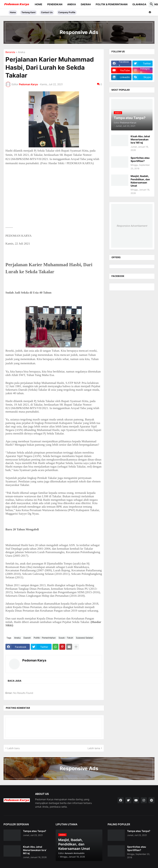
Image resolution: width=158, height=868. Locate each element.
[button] (152, 4)
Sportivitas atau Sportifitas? (140, 159)
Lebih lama (94, 748)
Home (39, 4)
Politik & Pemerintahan (112, 4)
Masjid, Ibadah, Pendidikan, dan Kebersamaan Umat (140, 181)
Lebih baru (14, 748)
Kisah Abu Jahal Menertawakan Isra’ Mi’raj (140, 139)
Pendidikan (55, 4)
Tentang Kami (28, 12)
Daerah (86, 4)
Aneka (72, 4)
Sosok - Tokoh (66, 638)
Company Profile (67, 12)
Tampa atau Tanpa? (35, 831)
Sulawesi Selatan (85, 638)
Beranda (10, 52)
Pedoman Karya (34, 660)
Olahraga (139, 4)
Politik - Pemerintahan (45, 638)
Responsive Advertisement (132, 226)
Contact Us (47, 12)
